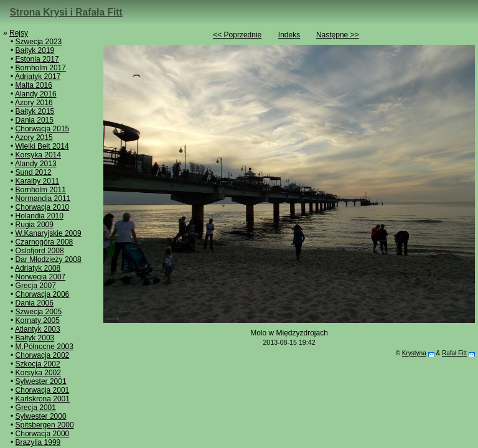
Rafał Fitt (454, 353)
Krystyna (414, 353)
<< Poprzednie (237, 35)
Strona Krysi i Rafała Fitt (66, 12)
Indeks (289, 35)
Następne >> (338, 35)
